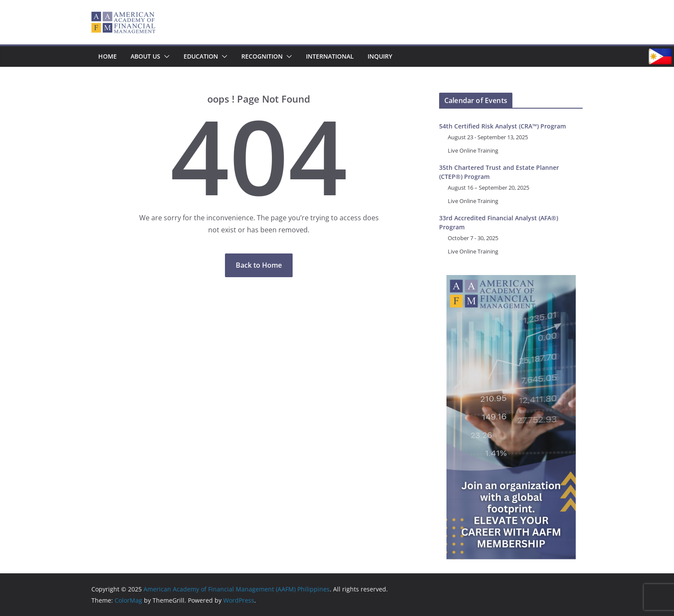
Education (201, 56)
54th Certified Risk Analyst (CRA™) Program (502, 126)
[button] (165, 56)
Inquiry (380, 56)
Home (108, 56)
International (330, 56)
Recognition (262, 56)
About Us (145, 56)
